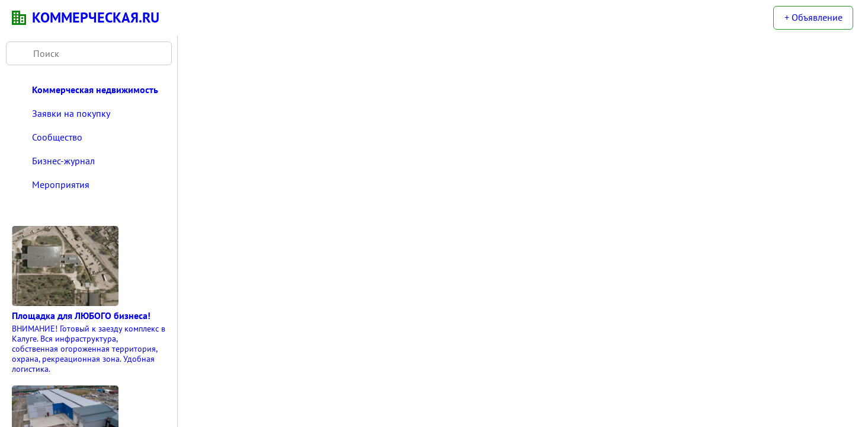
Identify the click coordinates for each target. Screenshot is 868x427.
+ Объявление (813, 17)
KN (19, 18)
